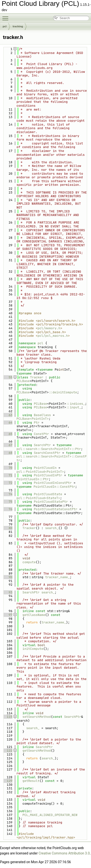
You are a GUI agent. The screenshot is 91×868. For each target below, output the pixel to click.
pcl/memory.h (49, 328)
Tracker (37, 377)
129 (8, 781)
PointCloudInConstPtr (53, 483)
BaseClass (42, 415)
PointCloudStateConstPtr (55, 509)
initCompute (33, 649)
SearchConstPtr (47, 453)
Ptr (37, 423)
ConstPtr (41, 434)
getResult (31, 781)
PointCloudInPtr (48, 475)
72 (8, 483)
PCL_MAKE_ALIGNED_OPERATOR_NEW (50, 815)
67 (8, 445)
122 (8, 751)
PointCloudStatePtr (51, 502)
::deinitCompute (63, 392)
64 (8, 423)
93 (8, 592)
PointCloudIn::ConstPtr (54, 487)
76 (8, 509)
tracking (18, 26)
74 (8, 494)
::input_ (74, 407)
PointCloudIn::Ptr (33, 479)
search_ (52, 528)
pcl (5, 26)
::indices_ (75, 404)
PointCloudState (48, 494)
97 (8, 615)
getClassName (34, 615)
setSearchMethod (37, 717)
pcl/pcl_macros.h (53, 336)
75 (8, 502)
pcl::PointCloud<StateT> (38, 498)
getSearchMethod (37, 751)
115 (8, 717)
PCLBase (23, 381)
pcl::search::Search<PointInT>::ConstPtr (52, 458)
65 (8, 434)
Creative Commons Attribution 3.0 (64, 853)
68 (8, 453)
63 (8, 415)
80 (8, 528)
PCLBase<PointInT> (33, 419)
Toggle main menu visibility (7, 16)
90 (8, 577)
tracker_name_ (57, 577)
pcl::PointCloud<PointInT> (40, 472)
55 (8, 377)
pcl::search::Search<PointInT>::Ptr (49, 449)
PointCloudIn (45, 468)
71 (8, 475)
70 (8, 468)
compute (29, 562)
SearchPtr (42, 445)
